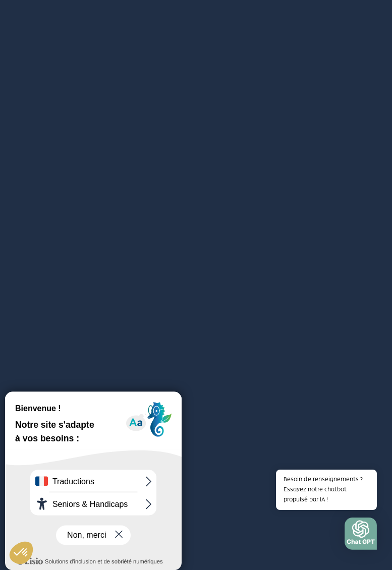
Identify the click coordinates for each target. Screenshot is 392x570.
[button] (361, 536)
